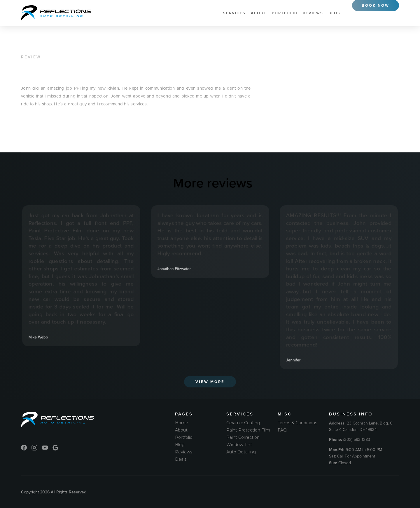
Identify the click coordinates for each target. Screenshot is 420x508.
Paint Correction (243, 437)
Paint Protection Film (248, 430)
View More (210, 382)
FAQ (282, 430)
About (259, 13)
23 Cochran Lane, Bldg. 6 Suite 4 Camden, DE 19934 (361, 426)
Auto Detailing (241, 452)
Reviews (313, 13)
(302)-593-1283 (350, 439)
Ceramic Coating (243, 423)
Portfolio (285, 13)
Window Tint (239, 445)
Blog (335, 13)
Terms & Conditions (297, 423)
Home (182, 423)
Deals (181, 459)
